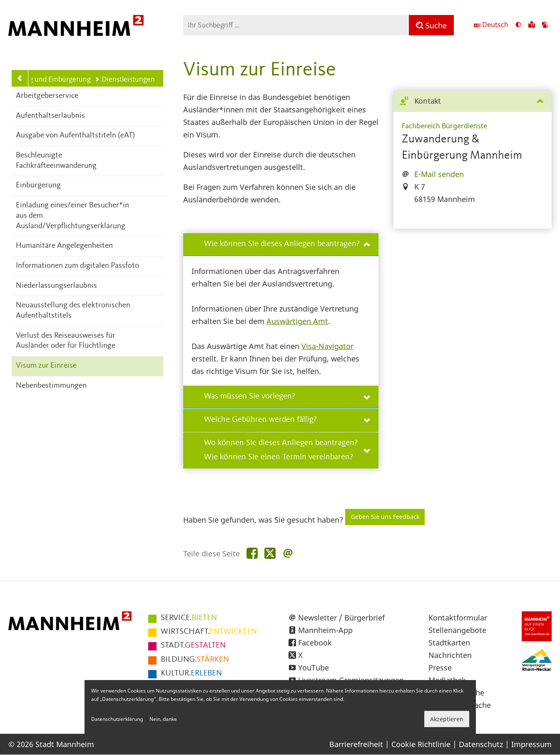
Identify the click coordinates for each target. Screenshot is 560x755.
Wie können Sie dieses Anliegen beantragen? (287, 244)
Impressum (531, 744)
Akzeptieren (447, 719)
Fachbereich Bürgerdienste (444, 126)
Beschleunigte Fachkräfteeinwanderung (56, 161)
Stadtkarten (449, 643)
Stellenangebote (457, 630)
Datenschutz (481, 744)
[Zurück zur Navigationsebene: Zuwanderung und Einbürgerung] (20, 78)
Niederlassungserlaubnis (56, 286)
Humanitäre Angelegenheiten (64, 246)
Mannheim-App (325, 630)
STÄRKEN (195, 660)
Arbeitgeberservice (47, 96)
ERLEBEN (191, 673)
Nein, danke (163, 719)
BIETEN (189, 618)
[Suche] (431, 25)
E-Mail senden (439, 174)
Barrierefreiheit (356, 744)
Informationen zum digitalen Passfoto (77, 266)
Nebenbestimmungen (51, 386)
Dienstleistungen (125, 80)
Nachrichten (450, 655)
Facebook (315, 643)
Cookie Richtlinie (421, 744)
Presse (440, 668)
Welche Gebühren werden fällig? (287, 420)
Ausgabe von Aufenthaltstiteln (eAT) (75, 136)
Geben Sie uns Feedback (385, 517)
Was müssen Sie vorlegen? (287, 396)
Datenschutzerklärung (117, 719)
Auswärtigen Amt (297, 321)
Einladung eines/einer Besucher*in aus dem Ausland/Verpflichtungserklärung (72, 216)
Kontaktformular (458, 618)
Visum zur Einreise (46, 366)
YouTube (314, 668)
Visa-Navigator (327, 346)
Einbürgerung (38, 186)
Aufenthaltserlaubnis (50, 116)
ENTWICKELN (209, 632)
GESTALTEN (193, 645)
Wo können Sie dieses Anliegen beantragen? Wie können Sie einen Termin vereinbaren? (287, 450)
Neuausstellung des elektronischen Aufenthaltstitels (73, 311)
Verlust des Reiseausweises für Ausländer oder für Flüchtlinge (66, 341)
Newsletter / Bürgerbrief (341, 618)
